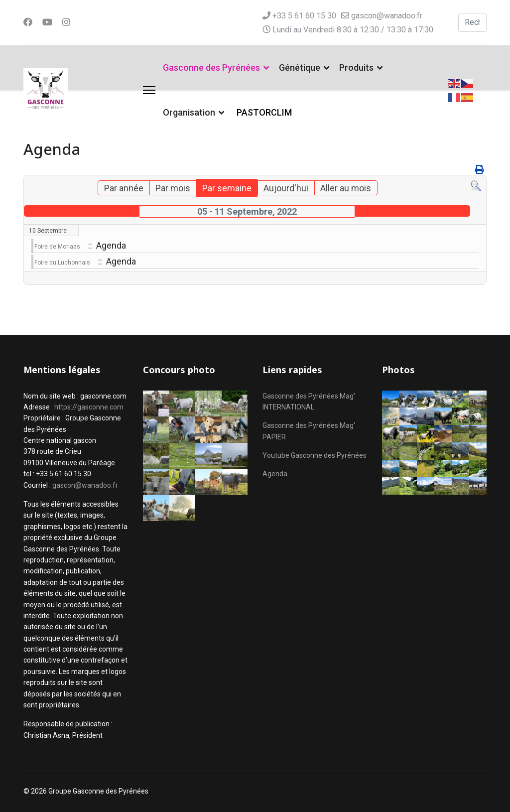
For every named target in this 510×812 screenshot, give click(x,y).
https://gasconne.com (89, 407)
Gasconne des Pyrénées (211, 68)
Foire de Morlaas (57, 247)
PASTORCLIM (264, 112)
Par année (124, 188)
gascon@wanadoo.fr (387, 16)
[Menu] (149, 90)
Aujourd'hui (286, 188)
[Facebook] (28, 22)
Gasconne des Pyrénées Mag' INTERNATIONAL (309, 402)
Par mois (173, 188)
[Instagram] (66, 22)
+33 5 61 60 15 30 (304, 16)
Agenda (275, 474)
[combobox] (472, 22)
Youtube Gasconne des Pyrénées (315, 455)
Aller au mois (346, 188)
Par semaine (227, 188)
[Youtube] (47, 22)
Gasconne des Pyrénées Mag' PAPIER (309, 431)
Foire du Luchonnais (62, 263)
